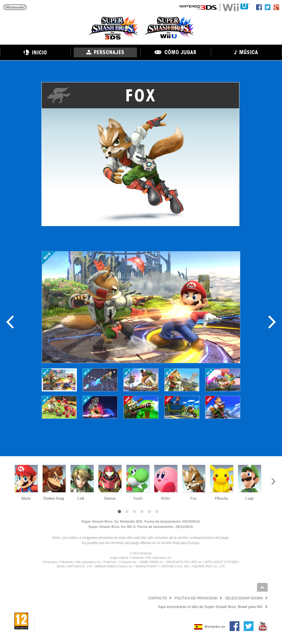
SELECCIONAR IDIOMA (244, 598)
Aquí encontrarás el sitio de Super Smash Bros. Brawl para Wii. (210, 607)
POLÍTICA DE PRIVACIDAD (196, 598)
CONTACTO (157, 598)
